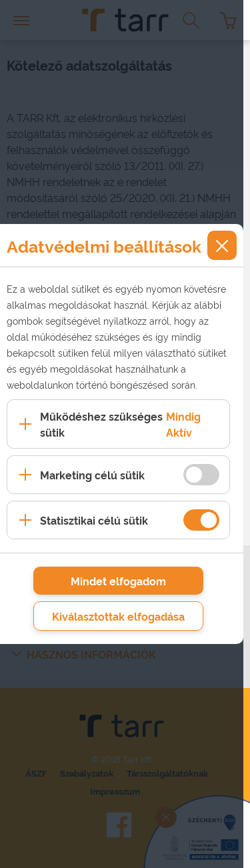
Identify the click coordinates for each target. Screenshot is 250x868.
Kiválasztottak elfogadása (118, 616)
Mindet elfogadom (118, 581)
